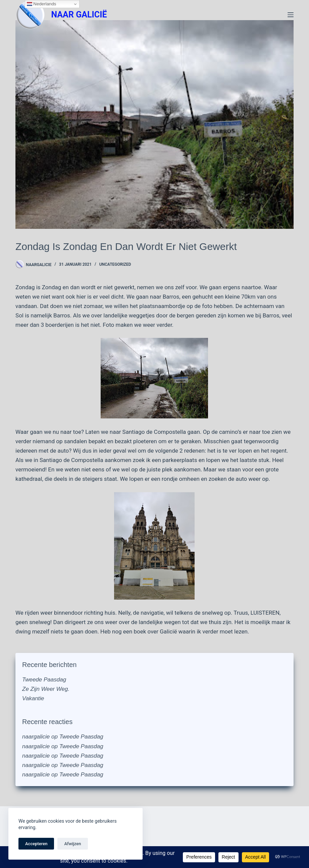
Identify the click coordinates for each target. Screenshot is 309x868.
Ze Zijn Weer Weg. (46, 689)
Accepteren (36, 844)
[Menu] (291, 15)
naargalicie (36, 737)
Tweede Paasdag (44, 680)
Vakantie (33, 698)
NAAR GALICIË (79, 15)
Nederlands (42, 4)
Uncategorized (115, 264)
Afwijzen (72, 844)
